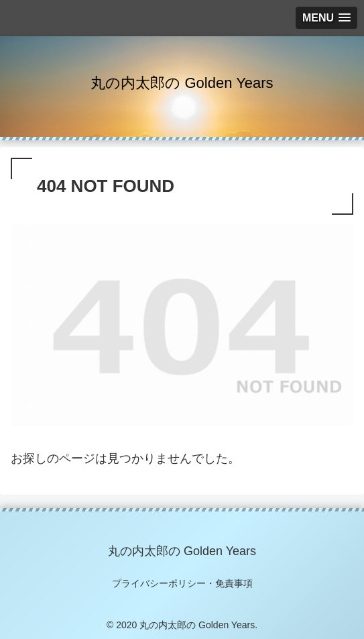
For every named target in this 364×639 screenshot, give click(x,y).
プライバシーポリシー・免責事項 (182, 583)
